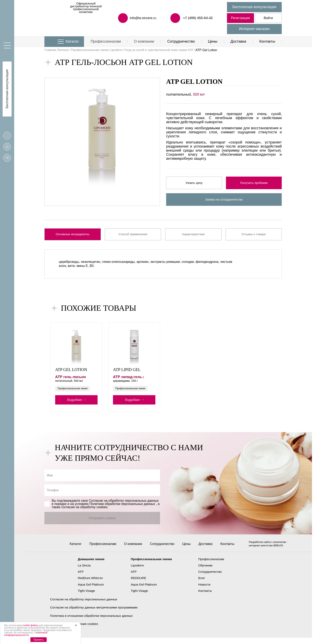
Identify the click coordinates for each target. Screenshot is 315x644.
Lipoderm (137, 571)
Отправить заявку (102, 521)
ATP (79, 578)
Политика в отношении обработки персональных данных (93, 622)
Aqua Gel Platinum (89, 590)
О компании (144, 41)
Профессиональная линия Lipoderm (100, 50)
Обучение (207, 571)
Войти (268, 18)
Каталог (72, 41)
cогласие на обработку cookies (84, 510)
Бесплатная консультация (254, 7)
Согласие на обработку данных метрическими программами (96, 613)
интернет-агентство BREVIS (266, 551)
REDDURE (138, 584)
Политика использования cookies (75, 630)
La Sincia (83, 571)
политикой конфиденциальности (26, 634)
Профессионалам (106, 41)
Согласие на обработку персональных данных (85, 605)
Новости (205, 590)
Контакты (267, 41)
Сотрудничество (181, 41)
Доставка (238, 41)
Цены (213, 41)
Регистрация (240, 18)
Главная (51, 50)
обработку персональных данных (134, 503)
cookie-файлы (30, 625)
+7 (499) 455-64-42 (197, 18)
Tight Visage (85, 597)
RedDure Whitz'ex (89, 584)
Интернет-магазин (254, 29)
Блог (203, 584)
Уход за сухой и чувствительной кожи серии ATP (165, 50)
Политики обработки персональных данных (122, 506)
